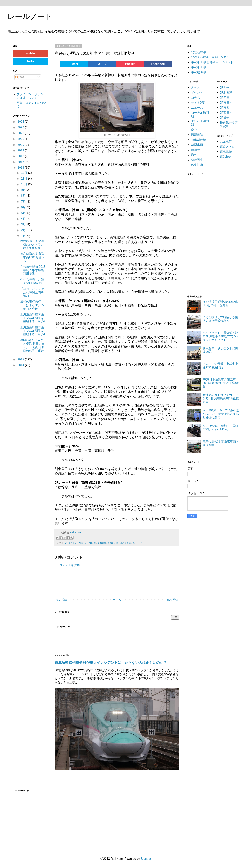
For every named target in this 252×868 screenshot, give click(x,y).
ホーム (117, 600)
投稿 (20, 77)
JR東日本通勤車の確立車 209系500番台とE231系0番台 (221, 383)
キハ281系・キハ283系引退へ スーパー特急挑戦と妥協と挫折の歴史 (221, 414)
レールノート (30, 16)
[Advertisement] (66, 583)
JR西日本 (91, 543)
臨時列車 (197, 160)
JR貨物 (225, 118)
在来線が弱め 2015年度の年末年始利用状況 (33, 270)
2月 (24, 230)
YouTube (30, 53)
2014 (21, 365)
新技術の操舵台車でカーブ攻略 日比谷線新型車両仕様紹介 (221, 398)
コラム (196, 98)
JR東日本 (113, 543)
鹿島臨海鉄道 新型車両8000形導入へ (32, 257)
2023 (21, 127)
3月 (24, 224)
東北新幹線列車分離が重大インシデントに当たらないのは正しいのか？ (111, 663)
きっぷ (196, 88)
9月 (24, 190)
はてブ (102, 64)
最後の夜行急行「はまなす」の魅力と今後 (32, 305)
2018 (21, 156)
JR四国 (80, 543)
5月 (24, 213)
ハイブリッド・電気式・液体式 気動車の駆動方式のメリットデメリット (221, 336)
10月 (25, 184)
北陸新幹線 (199, 52)
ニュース (138, 543)
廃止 (194, 130)
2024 (21, 122)
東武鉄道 (226, 157)
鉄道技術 (197, 165)
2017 (21, 162)
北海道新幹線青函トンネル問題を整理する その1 (33, 331)
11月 (25, 178)
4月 (24, 219)
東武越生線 (199, 72)
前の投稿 (172, 600)
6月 (24, 207)
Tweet (74, 64)
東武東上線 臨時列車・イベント (212, 62)
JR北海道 (125, 543)
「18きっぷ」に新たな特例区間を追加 (32, 292)
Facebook (158, 64)
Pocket (130, 64)
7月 (24, 202)
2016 (21, 168)
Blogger (146, 859)
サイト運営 (199, 103)
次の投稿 (61, 600)
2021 (21, 139)
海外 (194, 155)
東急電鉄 (226, 152)
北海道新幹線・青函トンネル (210, 57)
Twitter (30, 61)
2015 (21, 359)
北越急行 (226, 142)
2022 (21, 133)
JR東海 (102, 543)
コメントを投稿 (70, 565)
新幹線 (196, 150)
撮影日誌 (197, 135)
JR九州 (70, 543)
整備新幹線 (199, 140)
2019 (21, 150)
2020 (21, 145)
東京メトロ (227, 147)
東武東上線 (199, 67)
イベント (197, 93)
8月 (24, 196)
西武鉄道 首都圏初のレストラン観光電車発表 (32, 245)
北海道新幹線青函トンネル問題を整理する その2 (33, 318)
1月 (24, 236)
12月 (25, 173)
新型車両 (197, 145)
